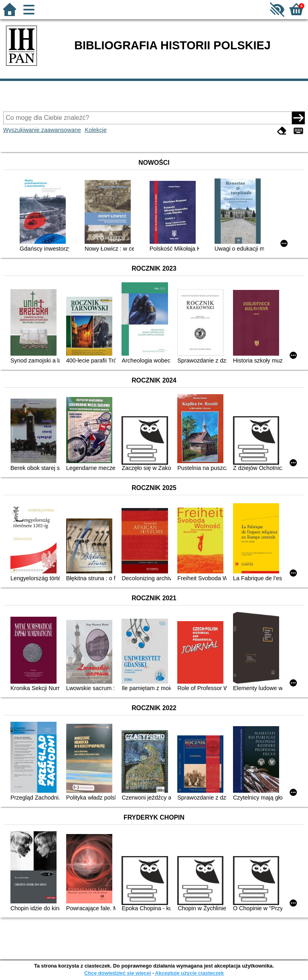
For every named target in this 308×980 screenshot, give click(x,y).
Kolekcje (96, 130)
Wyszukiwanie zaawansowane (42, 130)
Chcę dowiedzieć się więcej (118, 973)
